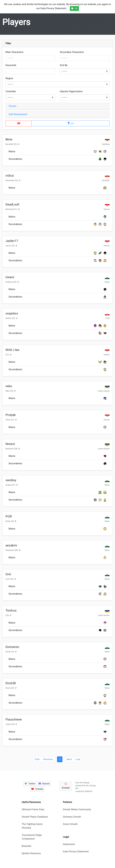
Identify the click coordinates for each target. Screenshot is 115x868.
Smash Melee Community (77, 809)
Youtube (37, 789)
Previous (48, 759)
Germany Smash (72, 817)
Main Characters (14, 52)
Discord (44, 784)
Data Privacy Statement (76, 852)
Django (87, 783)
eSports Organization (71, 91)
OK (74, 8)
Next (69, 759)
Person (13, 106)
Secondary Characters (72, 52)
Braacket (26, 846)
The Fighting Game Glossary (32, 826)
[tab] (58, 106)
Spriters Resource (31, 853)
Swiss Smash (70, 824)
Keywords (11, 65)
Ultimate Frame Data (33, 809)
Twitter (30, 784)
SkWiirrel (89, 791)
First (37, 759)
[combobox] (30, 58)
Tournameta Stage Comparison (32, 837)
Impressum (69, 844)
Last (78, 759)
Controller (11, 91)
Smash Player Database (35, 817)
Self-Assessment (18, 114)
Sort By (64, 65)
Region (9, 78)
